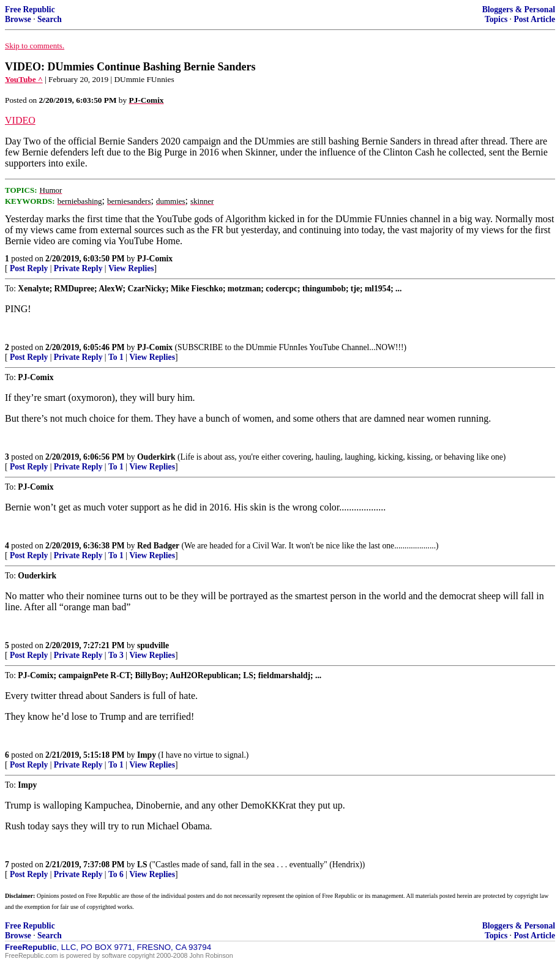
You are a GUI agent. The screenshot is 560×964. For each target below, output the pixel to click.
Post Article (534, 19)
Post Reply (29, 268)
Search (50, 19)
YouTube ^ (24, 79)
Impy (147, 755)
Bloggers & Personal (519, 9)
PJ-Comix (155, 259)
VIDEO (20, 120)
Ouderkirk (156, 457)
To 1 (116, 357)
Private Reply (78, 268)
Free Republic (30, 9)
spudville (153, 645)
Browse (18, 19)
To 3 (116, 655)
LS (142, 865)
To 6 (116, 874)
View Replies (131, 268)
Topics (496, 19)
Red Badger (158, 546)
